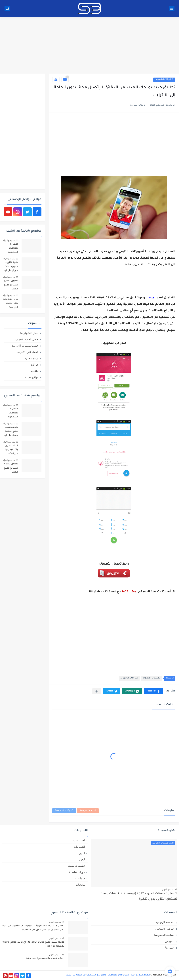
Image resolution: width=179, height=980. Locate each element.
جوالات (35, 365)
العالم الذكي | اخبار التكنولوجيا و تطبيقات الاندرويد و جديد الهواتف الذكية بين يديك (108, 975)
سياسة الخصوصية (164, 935)
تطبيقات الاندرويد (164, 80)
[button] (154, 691)
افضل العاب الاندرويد (27, 339)
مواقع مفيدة (32, 377)
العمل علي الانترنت (28, 352)
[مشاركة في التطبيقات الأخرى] (97, 691)
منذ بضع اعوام (9, 240)
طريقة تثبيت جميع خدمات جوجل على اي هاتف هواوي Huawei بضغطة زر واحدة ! (11, 267)
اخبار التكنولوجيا (29, 333)
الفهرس (170, 941)
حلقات (35, 371)
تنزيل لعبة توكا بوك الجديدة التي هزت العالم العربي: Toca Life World (10, 304)
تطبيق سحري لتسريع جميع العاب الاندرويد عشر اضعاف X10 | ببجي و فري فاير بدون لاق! (11, 286)
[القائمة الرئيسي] (172, 8)
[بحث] (7, 8)
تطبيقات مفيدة (76, 866)
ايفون (82, 859)
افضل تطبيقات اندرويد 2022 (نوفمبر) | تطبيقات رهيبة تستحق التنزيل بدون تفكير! (139, 897)
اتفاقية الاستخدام (165, 929)
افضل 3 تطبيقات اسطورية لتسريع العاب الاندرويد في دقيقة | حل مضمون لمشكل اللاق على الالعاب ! (11, 249)
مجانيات (80, 885)
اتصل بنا (170, 948)
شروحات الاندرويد (129, 678)
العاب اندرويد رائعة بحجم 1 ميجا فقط (11, 450)
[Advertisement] (89, 46)
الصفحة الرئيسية (165, 922)
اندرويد (81, 853)
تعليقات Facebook (64, 811)
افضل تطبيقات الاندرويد (25, 346)
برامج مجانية (31, 358)
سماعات (80, 878)
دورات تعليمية (77, 872)
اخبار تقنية (79, 840)
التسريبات (79, 847)
